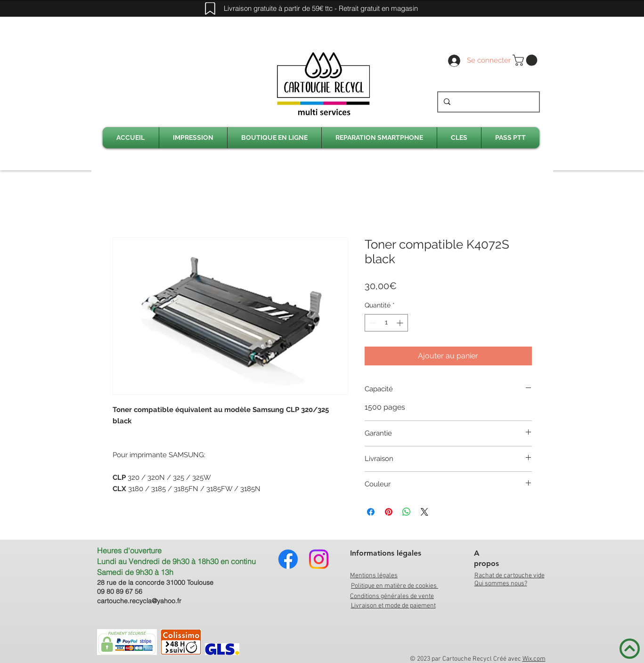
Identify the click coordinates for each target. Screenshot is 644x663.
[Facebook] (288, 559)
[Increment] (401, 323)
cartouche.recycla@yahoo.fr (139, 601)
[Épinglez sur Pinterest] (389, 512)
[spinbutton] (386, 323)
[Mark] (210, 8)
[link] (526, 60)
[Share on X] (424, 512)
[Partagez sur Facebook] (371, 512)
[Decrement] (372, 323)
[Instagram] (319, 559)
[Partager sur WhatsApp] (407, 512)
